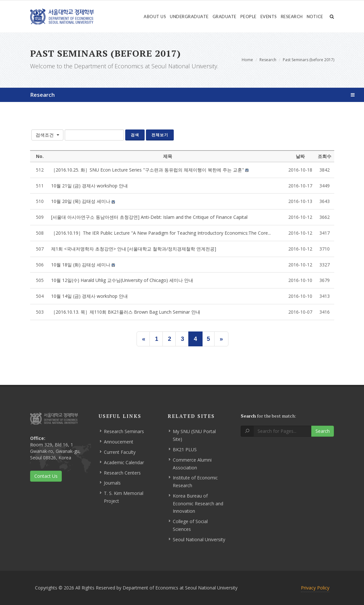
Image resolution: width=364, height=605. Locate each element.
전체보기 (160, 135)
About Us (155, 17)
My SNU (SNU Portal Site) (194, 435)
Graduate (225, 17)
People (248, 17)
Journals (112, 483)
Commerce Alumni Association (192, 464)
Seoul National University (199, 539)
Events (269, 17)
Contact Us (46, 476)
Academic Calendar (124, 462)
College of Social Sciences (190, 525)
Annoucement (119, 442)
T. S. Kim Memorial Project (124, 497)
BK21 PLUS (185, 449)
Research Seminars (124, 431)
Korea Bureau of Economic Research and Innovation (198, 504)
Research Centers (122, 473)
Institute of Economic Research (195, 482)
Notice (315, 17)
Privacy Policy (315, 588)
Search (323, 431)
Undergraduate (189, 17)
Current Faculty (120, 452)
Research (292, 17)
